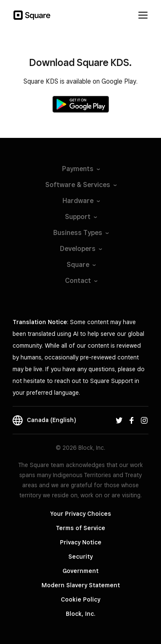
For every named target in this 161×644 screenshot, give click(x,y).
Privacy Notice (81, 542)
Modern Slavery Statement (81, 585)
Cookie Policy (80, 599)
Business (80, 233)
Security (80, 557)
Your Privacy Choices (81, 514)
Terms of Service (80, 528)
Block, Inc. (80, 614)
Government (80, 571)
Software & (80, 185)
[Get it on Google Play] (81, 104)
